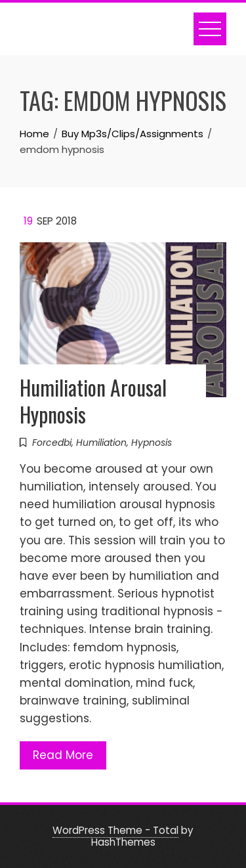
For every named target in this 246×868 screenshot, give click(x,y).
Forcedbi (52, 443)
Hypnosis (152, 443)
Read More (63, 755)
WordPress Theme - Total (115, 830)
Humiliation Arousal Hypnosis (93, 401)
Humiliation (101, 443)
